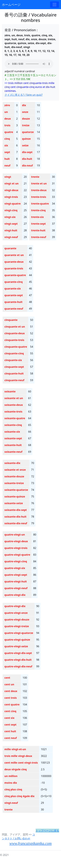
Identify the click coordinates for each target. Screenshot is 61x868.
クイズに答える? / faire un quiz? (24, 95)
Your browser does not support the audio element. (29, 64)
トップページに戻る (47, 831)
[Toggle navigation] (54, 5)
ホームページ (11, 4)
